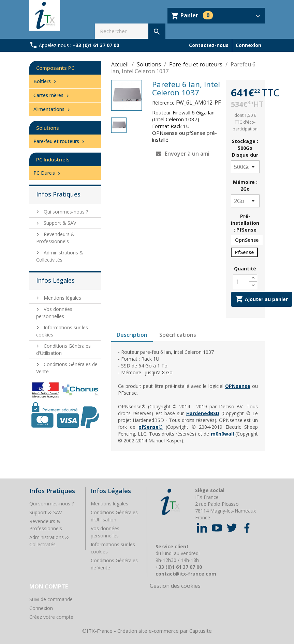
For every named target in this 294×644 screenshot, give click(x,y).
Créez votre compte (51, 617)
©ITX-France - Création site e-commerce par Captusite (147, 631)
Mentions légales (62, 298)
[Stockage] (245, 167)
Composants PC (55, 68)
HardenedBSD (203, 413)
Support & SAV (59, 223)
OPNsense (238, 386)
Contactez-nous (209, 45)
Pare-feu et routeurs (60, 141)
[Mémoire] (245, 201)
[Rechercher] (130, 31)
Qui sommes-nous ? (65, 212)
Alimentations (52, 109)
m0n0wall (222, 434)
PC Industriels (53, 159)
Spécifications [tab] (178, 335)
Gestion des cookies (175, 586)
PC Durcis (48, 173)
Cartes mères (52, 95)
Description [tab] (132, 335)
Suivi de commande (51, 599)
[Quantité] (241, 282)
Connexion (41, 608)
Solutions (48, 128)
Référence (163, 103)
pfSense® (151, 427)
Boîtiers (46, 81)
